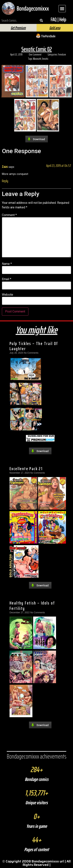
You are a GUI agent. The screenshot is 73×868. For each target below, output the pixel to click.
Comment (9, 215)
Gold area (55, 28)
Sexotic (45, 59)
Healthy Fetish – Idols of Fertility (32, 606)
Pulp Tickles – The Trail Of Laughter (34, 346)
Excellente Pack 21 (26, 469)
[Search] (41, 20)
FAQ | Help (58, 19)
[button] (62, 9)
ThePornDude (48, 36)
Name (7, 264)
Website (8, 295)
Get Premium (18, 28)
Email (7, 279)
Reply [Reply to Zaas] (5, 181)
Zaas (5, 166)
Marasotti (37, 59)
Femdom (62, 55)
